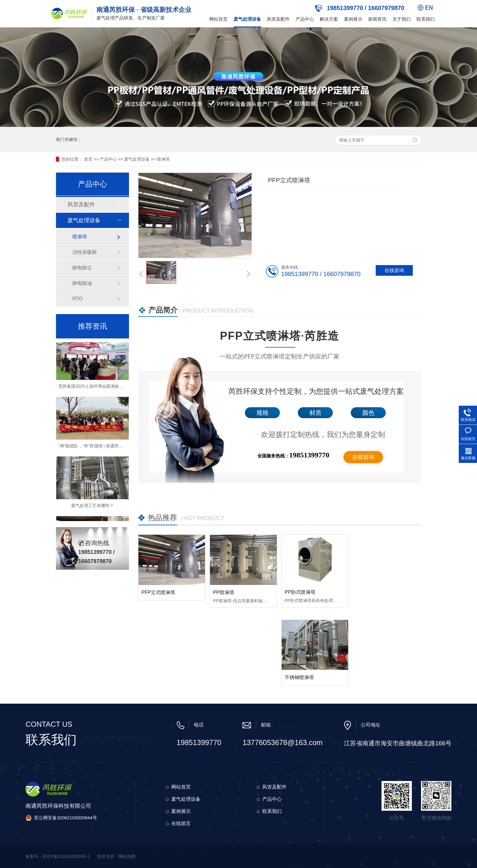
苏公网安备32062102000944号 (66, 818)
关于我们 (402, 19)
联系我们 (426, 19)
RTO (77, 299)
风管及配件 (278, 19)
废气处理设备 (247, 19)
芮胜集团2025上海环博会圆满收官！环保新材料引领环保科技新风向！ (125, 387)
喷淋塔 (163, 159)
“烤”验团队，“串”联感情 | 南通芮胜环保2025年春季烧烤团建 (115, 447)
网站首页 (218, 19)
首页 (88, 159)
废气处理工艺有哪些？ (92, 506)
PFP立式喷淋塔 (158, 592)
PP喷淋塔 (223, 592)
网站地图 (127, 856)
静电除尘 (82, 268)
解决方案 (329, 19)
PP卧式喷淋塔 (300, 592)
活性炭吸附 (85, 252)
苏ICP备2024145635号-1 (66, 856)
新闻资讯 (377, 19)
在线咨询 (363, 457)
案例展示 (353, 19)
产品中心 (305, 19)
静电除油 (82, 283)
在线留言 (181, 823)
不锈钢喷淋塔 (299, 677)
